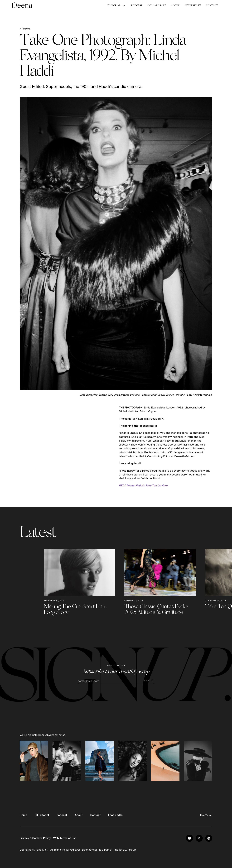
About (175, 6)
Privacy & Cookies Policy (35, 838)
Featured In (193, 6)
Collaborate (157, 6)
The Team (206, 815)
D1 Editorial (42, 815)
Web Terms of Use (65, 838)
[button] (117, 6)
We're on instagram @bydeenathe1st (42, 735)
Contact (212, 6)
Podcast (137, 6)
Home (23, 815)
